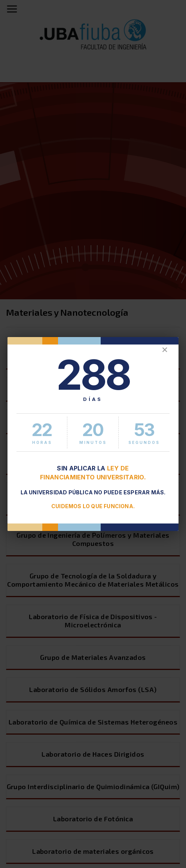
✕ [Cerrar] (165, 350)
